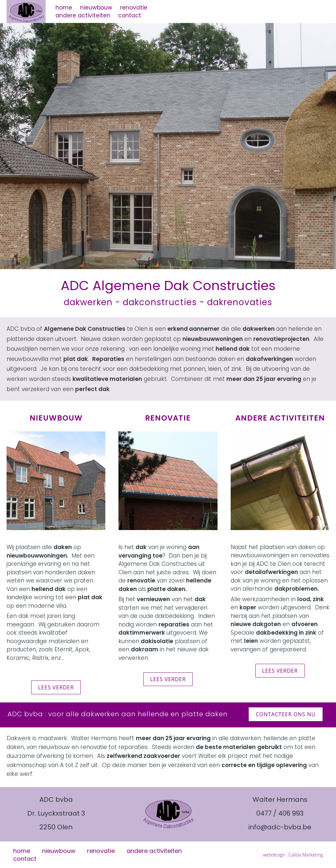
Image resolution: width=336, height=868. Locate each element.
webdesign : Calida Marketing (293, 855)
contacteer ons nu (285, 714)
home (64, 8)
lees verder (56, 687)
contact (130, 15)
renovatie (134, 8)
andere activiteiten (83, 15)
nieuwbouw (96, 8)
